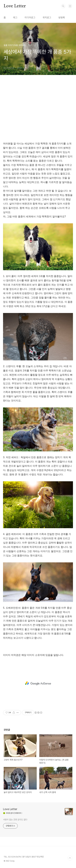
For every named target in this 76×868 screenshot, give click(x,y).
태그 (15, 18)
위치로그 (47, 18)
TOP (70, 858)
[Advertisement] (38, 112)
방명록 (62, 18)
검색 (63, 6)
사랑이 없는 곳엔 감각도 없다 (15, 820)
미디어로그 (30, 18)
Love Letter (15, 6)
